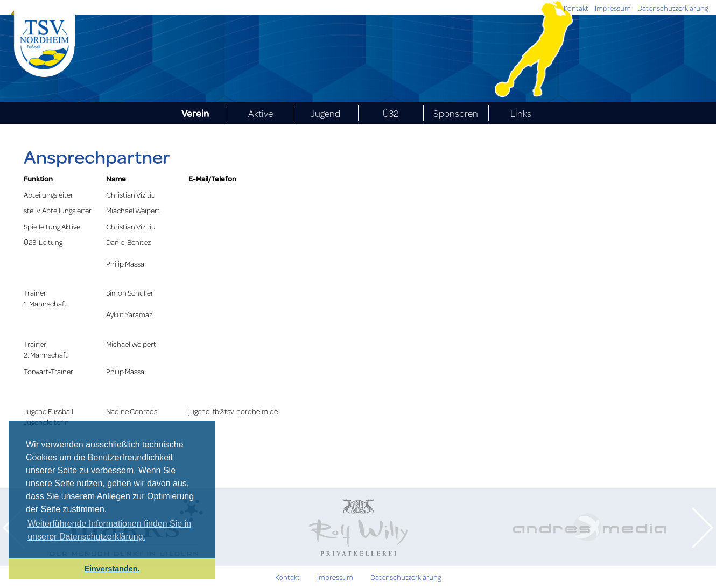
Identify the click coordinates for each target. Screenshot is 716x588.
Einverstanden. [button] (112, 569)
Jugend (325, 113)
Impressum (613, 8)
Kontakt (576, 8)
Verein (195, 113)
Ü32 (391, 113)
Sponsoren (456, 113)
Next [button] (703, 528)
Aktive (261, 113)
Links (521, 113)
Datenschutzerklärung (673, 8)
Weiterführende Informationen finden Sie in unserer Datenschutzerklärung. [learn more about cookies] (109, 530)
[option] (358, 527)
